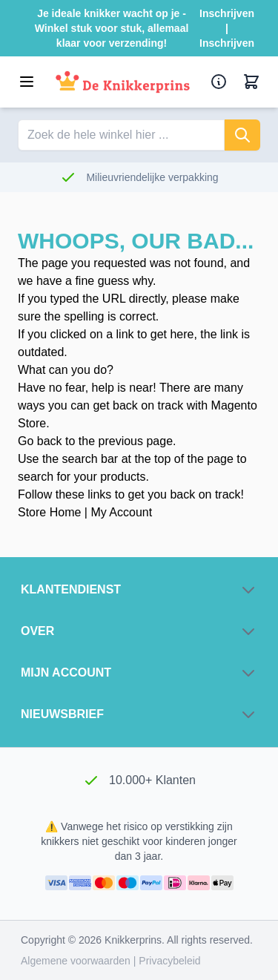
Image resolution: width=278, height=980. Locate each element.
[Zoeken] (242, 135)
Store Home (49, 512)
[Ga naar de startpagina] (123, 82)
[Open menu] (27, 82)
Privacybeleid (169, 961)
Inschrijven (227, 13)
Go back (40, 441)
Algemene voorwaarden (77, 961)
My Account (121, 512)
